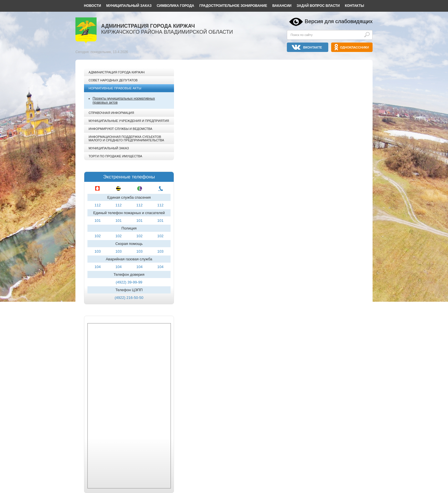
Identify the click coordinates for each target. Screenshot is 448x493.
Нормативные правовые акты (115, 88)
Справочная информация (111, 113)
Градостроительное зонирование (233, 6)
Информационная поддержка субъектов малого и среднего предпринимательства (126, 138)
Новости (93, 6)
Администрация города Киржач (117, 72)
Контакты (354, 6)
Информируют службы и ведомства (120, 129)
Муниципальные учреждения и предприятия (129, 121)
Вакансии (282, 6)
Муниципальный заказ (129, 6)
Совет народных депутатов (113, 80)
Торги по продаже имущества (115, 156)
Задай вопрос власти (318, 6)
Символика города (175, 6)
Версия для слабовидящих (339, 21)
